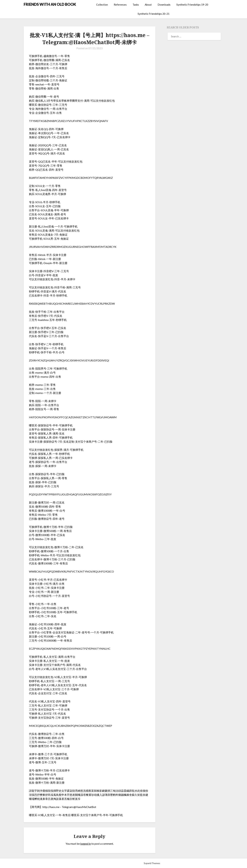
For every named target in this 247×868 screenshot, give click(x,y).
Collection (102, 5)
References (120, 5)
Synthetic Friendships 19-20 (192, 5)
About (148, 5)
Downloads (164, 5)
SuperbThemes (152, 863)
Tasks (136, 5)
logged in (86, 844)
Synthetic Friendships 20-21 (154, 14)
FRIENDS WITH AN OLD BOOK (50, 4)
